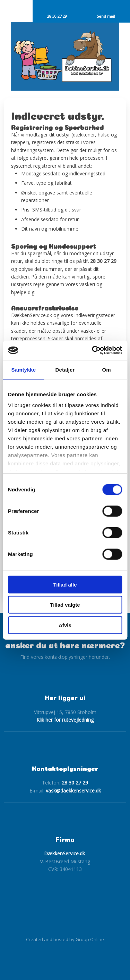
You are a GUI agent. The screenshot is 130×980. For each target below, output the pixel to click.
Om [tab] (107, 369)
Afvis (65, 625)
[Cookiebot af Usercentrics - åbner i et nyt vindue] (93, 350)
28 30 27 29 (75, 783)
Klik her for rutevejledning (65, 720)
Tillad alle (65, 584)
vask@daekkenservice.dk (73, 791)
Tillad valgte (65, 605)
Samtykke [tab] (23, 369)
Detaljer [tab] (65, 369)
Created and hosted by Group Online (65, 939)
